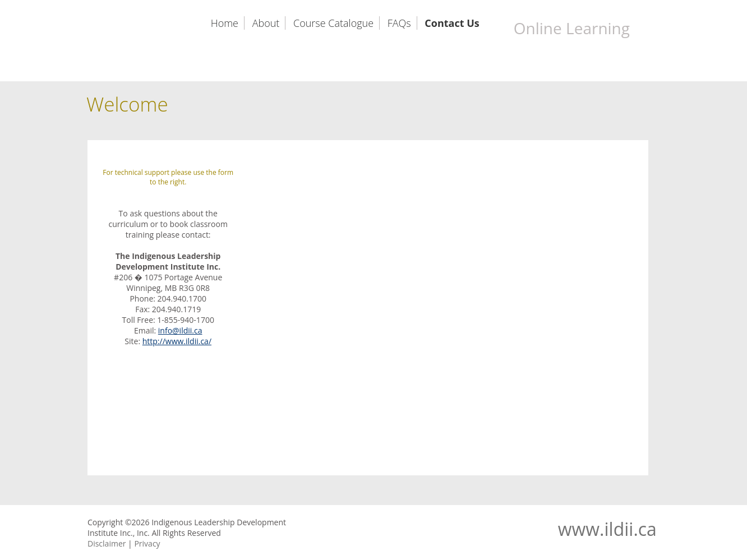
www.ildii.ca (607, 529)
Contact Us (452, 23)
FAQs (399, 23)
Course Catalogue (333, 23)
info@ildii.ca (180, 330)
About (266, 23)
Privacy (147, 543)
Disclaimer (107, 543)
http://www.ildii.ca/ (177, 341)
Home (225, 23)
